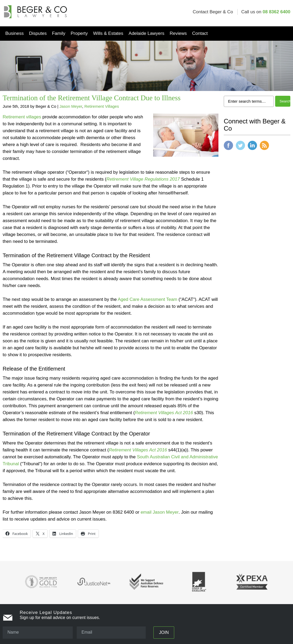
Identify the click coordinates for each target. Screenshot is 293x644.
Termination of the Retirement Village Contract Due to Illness (92, 98)
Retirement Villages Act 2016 (138, 450)
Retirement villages (22, 117)
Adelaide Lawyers (146, 33)
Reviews (178, 33)
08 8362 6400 (276, 12)
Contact (200, 33)
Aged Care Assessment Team (148, 299)
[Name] (38, 633)
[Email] (111, 633)
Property (79, 33)
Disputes (38, 33)
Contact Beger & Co (213, 12)
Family (59, 33)
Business (15, 33)
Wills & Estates (108, 33)
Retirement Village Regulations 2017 (143, 179)
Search (285, 101)
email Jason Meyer (160, 512)
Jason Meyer (71, 106)
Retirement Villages (102, 106)
